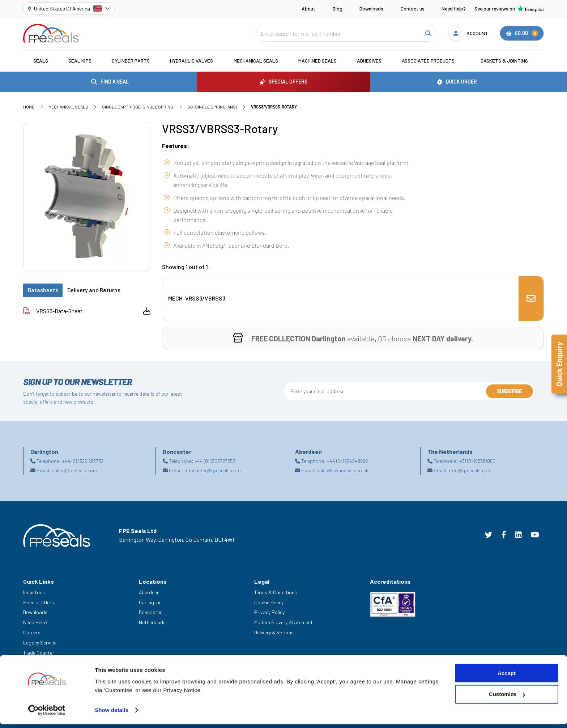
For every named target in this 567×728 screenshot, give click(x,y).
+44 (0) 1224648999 (347, 461)
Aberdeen (149, 592)
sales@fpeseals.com (75, 470)
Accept (507, 677)
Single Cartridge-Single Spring (138, 107)
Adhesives (369, 61)
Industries (34, 592)
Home (29, 107)
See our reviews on (509, 9)
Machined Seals (317, 61)
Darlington (150, 602)
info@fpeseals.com (470, 470)
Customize (507, 698)
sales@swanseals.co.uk (343, 470)
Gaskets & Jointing (504, 61)
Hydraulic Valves (191, 61)
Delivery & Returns (274, 632)
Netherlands (152, 622)
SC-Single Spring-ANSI (212, 107)
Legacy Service (40, 642)
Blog (338, 8)
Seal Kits (80, 61)
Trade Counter (39, 653)
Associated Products (428, 61)
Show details (112, 714)
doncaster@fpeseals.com (213, 470)
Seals (41, 61)
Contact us (413, 8)
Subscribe (509, 391)
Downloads (371, 8)
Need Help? (454, 8)
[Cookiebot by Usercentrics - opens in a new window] (47, 714)
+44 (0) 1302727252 (215, 461)
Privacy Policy (269, 612)
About (308, 8)
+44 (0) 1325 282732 (83, 461)
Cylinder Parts (131, 61)
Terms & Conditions (276, 592)
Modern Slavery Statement (283, 622)
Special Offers (39, 602)
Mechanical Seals (256, 61)
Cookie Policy (269, 602)
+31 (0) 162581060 (477, 461)
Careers (32, 632)
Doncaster (150, 612)
